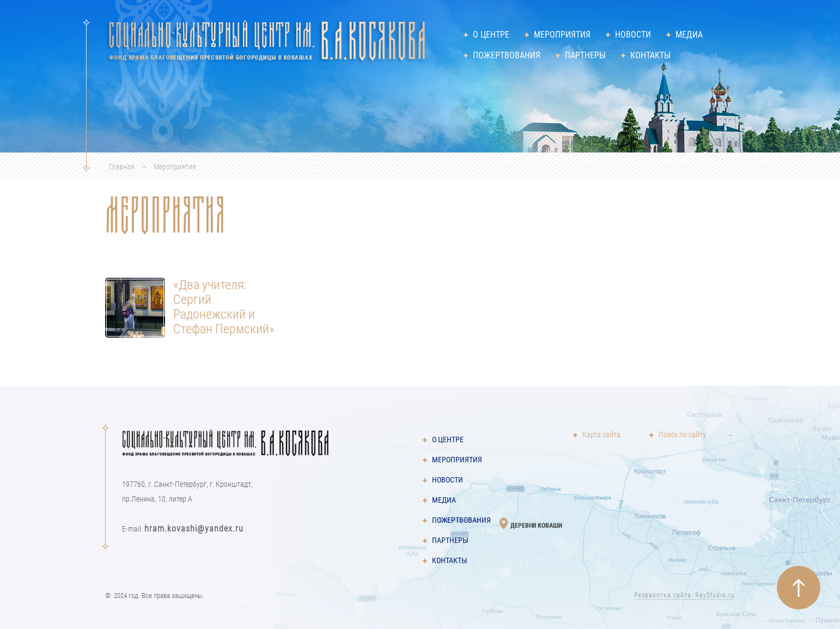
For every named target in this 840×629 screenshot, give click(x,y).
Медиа (689, 35)
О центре (491, 35)
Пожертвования (507, 55)
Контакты (650, 55)
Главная (122, 167)
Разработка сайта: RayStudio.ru (684, 595)
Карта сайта (601, 435)
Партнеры (585, 55)
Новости (633, 35)
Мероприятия (562, 35)
